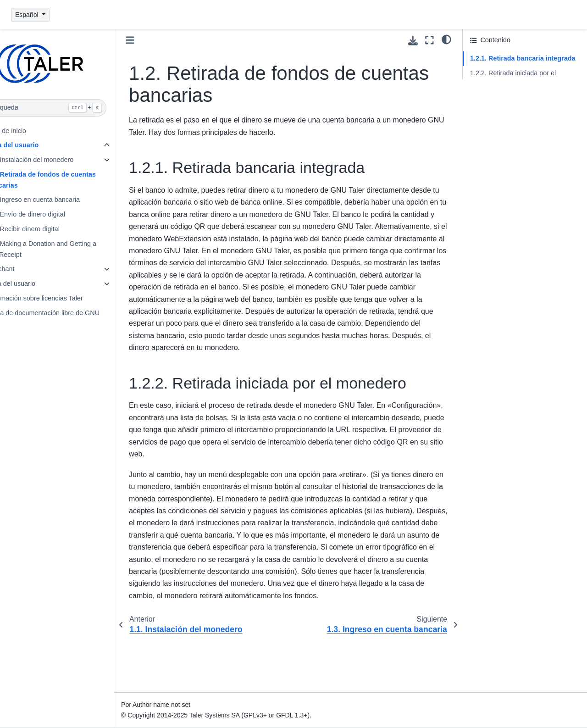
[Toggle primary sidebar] (163, 40)
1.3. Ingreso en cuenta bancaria (66, 200)
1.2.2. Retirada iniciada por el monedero (513, 78)
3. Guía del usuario (40, 283)
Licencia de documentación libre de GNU (72, 313)
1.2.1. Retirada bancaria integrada (523, 58)
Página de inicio (35, 131)
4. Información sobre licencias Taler (64, 298)
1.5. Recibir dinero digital (55, 229)
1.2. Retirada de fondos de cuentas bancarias (74, 180)
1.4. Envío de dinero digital (58, 214)
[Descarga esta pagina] (413, 41)
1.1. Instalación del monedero (63, 160)
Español (28, 15)
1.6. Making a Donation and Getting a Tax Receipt (74, 249)
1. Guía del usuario (42, 145)
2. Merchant (29, 269)
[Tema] (446, 39)
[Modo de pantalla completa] (429, 40)
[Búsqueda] (73, 108)
